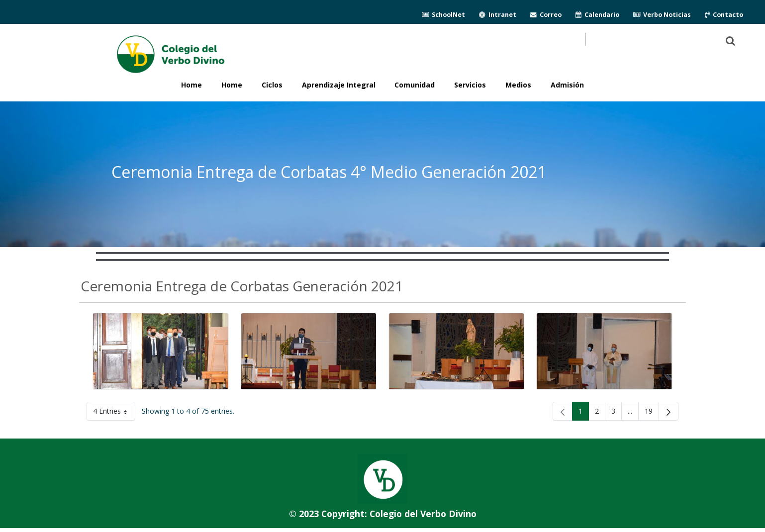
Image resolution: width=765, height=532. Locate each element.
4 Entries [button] (114, 413)
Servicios (470, 85)
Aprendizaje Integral (339, 85)
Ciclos (272, 85)
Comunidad (415, 85)
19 (652, 413)
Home (232, 85)
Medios (518, 85)
